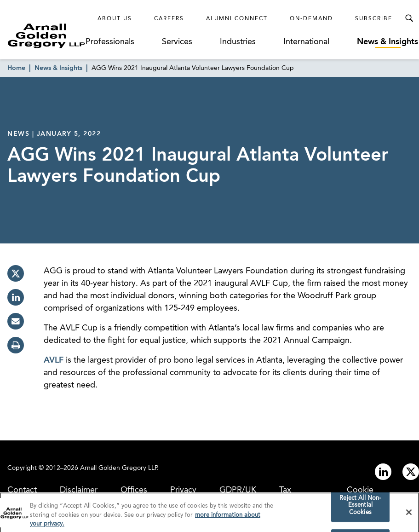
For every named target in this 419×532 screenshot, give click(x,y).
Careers (169, 19)
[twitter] (16, 273)
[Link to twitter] (411, 472)
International (306, 42)
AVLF (54, 360)
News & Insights (387, 42)
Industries (238, 42)
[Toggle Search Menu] (409, 18)
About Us (115, 19)
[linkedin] (16, 297)
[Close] (409, 515)
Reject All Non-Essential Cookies (360, 508)
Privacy (183, 490)
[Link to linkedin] (383, 472)
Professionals (110, 42)
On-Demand (311, 19)
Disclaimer (79, 490)
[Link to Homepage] (46, 36)
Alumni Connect (237, 19)
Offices (134, 490)
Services (177, 42)
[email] (16, 321)
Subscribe (374, 19)
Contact (22, 490)
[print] (16, 345)
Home (16, 68)
